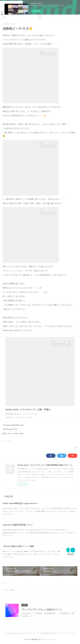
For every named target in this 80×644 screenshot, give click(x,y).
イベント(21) (7, 440)
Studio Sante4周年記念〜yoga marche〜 (20, 503)
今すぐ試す (36, 11)
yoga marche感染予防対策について (18, 525)
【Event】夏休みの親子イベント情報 (18, 546)
